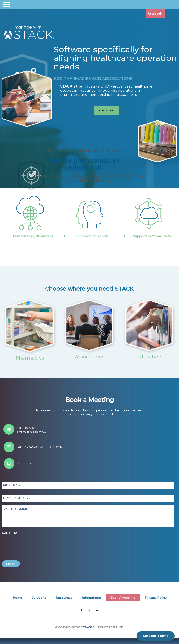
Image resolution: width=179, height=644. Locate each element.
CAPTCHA (9, 533)
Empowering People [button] (86, 236)
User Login (155, 14)
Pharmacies (30, 358)
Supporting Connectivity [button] (147, 236)
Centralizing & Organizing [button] (28, 236)
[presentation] (34, 545)
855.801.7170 (25, 464)
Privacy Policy (156, 598)
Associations (90, 357)
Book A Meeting (123, 598)
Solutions (39, 598)
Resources (64, 598)
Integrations (91, 598)
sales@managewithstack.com (40, 447)
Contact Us (106, 111)
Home (17, 598)
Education (149, 357)
